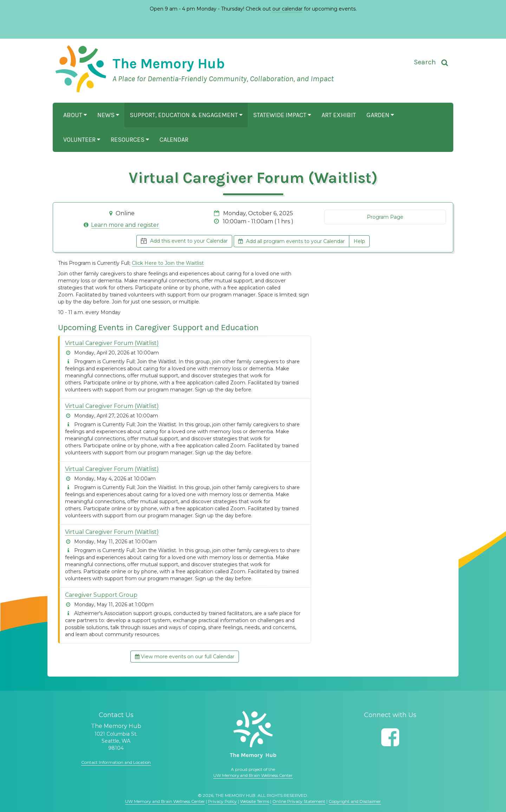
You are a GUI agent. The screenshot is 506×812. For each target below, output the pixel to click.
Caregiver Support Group (101, 595)
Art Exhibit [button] (339, 115)
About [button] (75, 115)
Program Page (385, 217)
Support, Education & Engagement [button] (186, 115)
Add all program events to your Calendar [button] (291, 241)
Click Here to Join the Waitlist (168, 263)
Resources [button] (130, 140)
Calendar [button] (174, 140)
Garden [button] (380, 115)
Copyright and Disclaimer (355, 801)
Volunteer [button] (82, 140)
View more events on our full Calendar (185, 657)
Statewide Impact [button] (282, 115)
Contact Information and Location (116, 762)
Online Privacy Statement (299, 801)
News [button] (108, 115)
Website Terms (255, 801)
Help (359, 241)
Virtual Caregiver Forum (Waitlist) (112, 343)
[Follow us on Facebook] (390, 737)
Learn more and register (125, 225)
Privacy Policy (222, 801)
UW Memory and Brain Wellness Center (253, 775)
